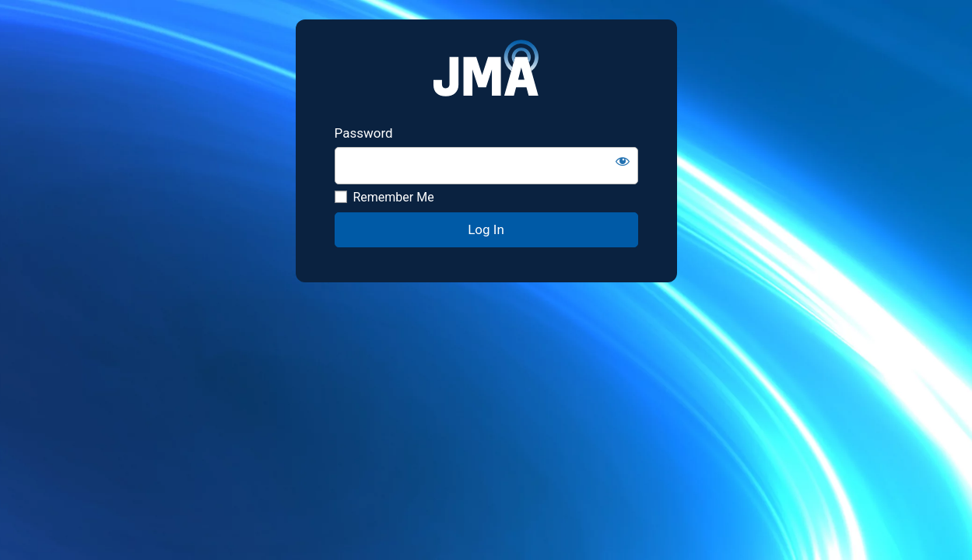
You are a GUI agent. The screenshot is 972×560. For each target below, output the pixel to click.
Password (364, 133)
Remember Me (384, 197)
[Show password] (623, 161)
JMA (486, 72)
